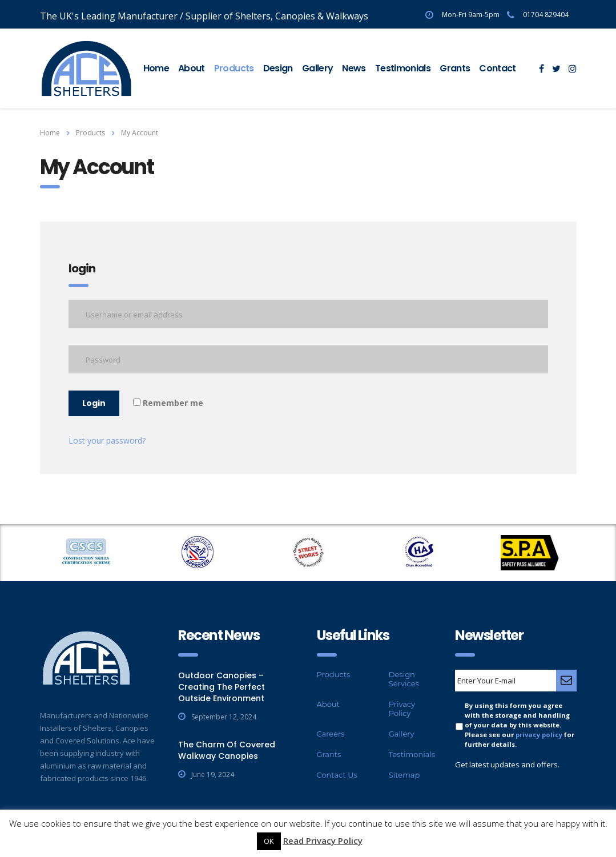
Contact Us (337, 775)
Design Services (404, 679)
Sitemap (404, 775)
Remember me (168, 403)
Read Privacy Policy (323, 840)
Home (156, 68)
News (354, 68)
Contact (498, 68)
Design (278, 68)
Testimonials (403, 68)
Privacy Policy (402, 709)
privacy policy (539, 735)
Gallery (318, 68)
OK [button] (269, 841)
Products (234, 68)
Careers (331, 734)
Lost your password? (107, 440)
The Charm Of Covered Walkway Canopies (227, 750)
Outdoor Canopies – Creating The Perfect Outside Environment (222, 687)
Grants (455, 68)
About (192, 68)
